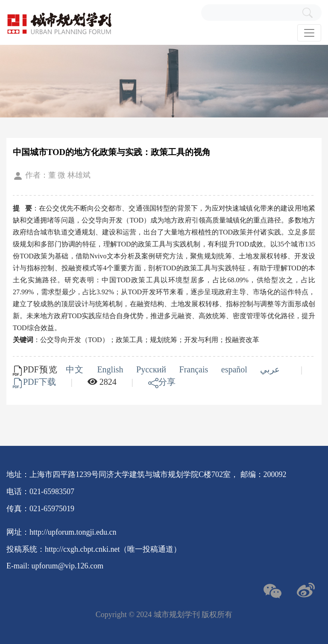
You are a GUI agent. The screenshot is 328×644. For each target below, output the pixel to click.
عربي (271, 369)
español (236, 369)
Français (195, 369)
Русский (153, 369)
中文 (76, 369)
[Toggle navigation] (309, 33)
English (111, 369)
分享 (162, 382)
